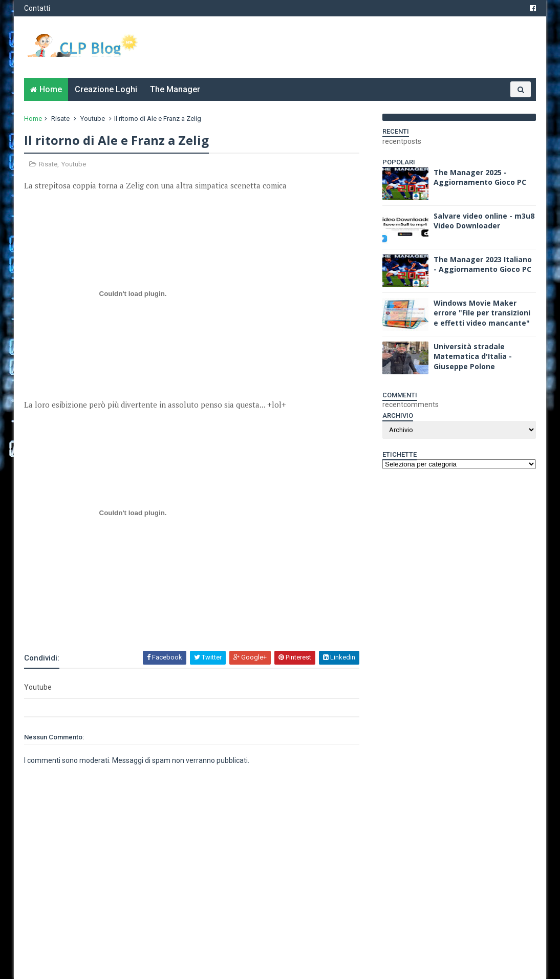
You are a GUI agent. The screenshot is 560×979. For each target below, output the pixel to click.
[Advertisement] (144, 622)
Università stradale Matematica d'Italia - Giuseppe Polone (473, 356)
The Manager (175, 89)
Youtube (93, 119)
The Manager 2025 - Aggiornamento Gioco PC (480, 177)
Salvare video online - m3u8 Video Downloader (484, 221)
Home (51, 89)
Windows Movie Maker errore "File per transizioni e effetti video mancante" (482, 313)
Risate (60, 119)
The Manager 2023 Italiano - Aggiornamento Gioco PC (483, 264)
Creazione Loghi (106, 89)
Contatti (37, 8)
